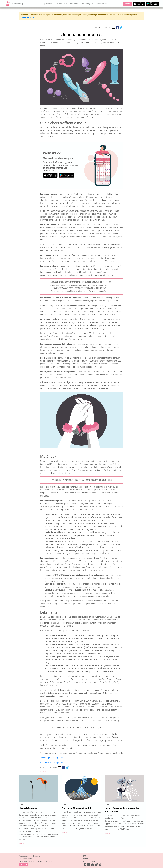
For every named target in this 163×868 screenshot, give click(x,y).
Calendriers (74, 4)
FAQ (85, 856)
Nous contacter (89, 861)
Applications (48, 4)
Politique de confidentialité (29, 856)
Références (44, 771)
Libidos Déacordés (28, 808)
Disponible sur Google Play (52, 763)
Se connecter (102, 4)
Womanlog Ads (88, 4)
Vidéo (86, 859)
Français (127, 4)
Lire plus (21, 843)
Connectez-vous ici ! (29, 17)
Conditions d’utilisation (28, 859)
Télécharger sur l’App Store (52, 758)
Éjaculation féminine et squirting (77, 808)
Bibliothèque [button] (61, 4)
